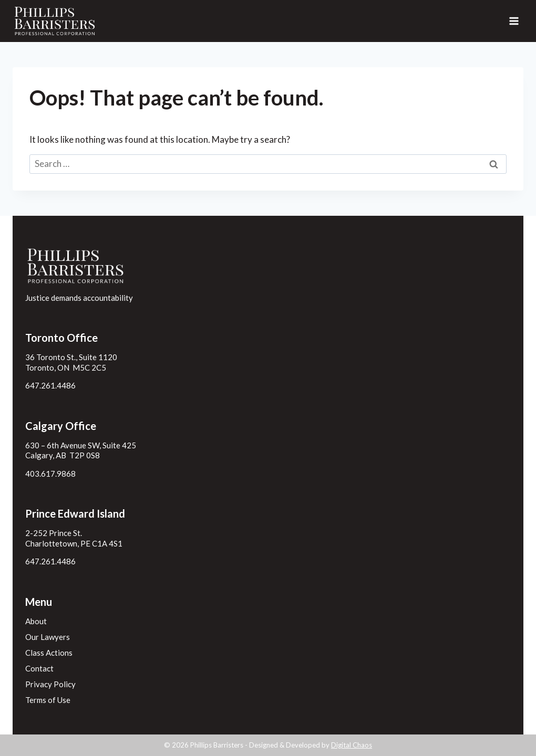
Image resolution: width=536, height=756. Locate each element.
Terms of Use (48, 700)
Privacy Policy (50, 684)
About (36, 621)
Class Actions (49, 653)
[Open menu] (514, 21)
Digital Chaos (352, 745)
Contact (39, 668)
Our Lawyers (48, 637)
